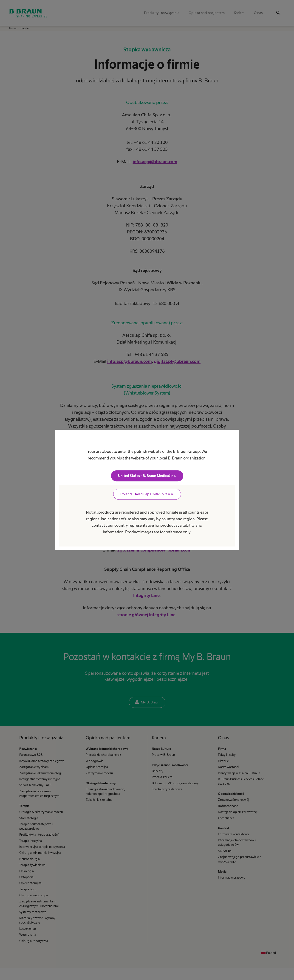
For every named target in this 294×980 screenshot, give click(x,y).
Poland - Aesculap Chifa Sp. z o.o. (147, 494)
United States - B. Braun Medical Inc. (147, 476)
